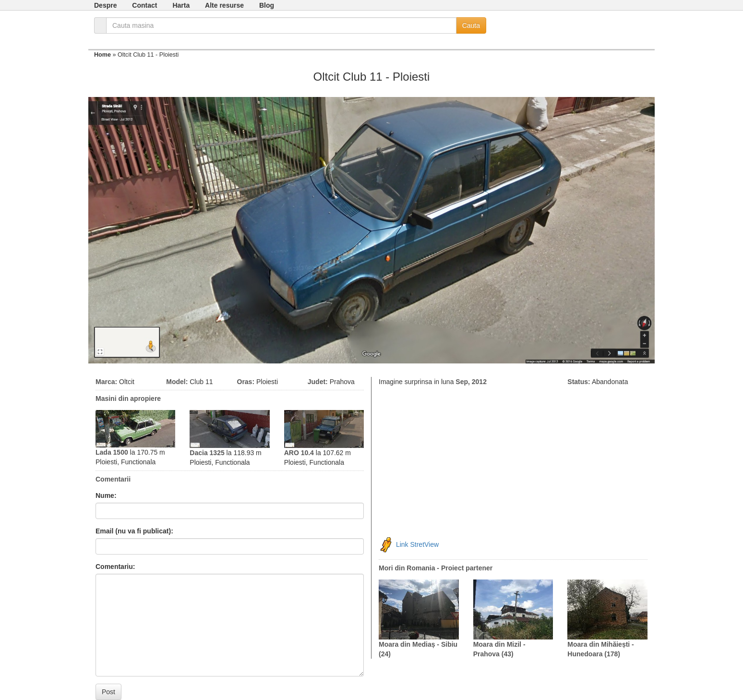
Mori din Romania (407, 568)
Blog (267, 5)
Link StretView (417, 544)
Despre (105, 5)
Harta (181, 5)
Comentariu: (115, 567)
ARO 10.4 (299, 453)
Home (102, 55)
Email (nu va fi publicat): (134, 531)
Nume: (106, 495)
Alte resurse (224, 5)
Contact (144, 5)
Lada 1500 (112, 452)
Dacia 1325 (207, 453)
